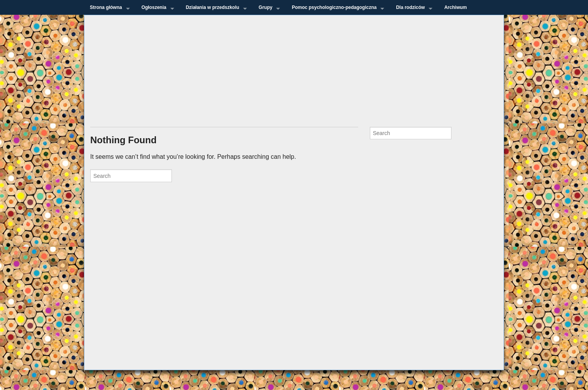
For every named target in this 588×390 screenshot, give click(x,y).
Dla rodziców (410, 7)
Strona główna (106, 7)
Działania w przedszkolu (213, 7)
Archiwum (455, 7)
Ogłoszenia (154, 7)
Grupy (265, 7)
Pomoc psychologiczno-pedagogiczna (334, 7)
